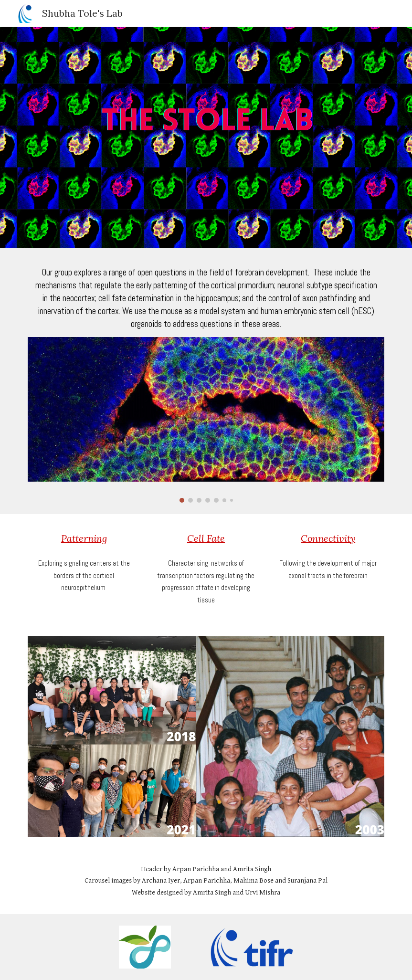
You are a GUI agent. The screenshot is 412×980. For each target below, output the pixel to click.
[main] (206, 298)
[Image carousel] (206, 420)
